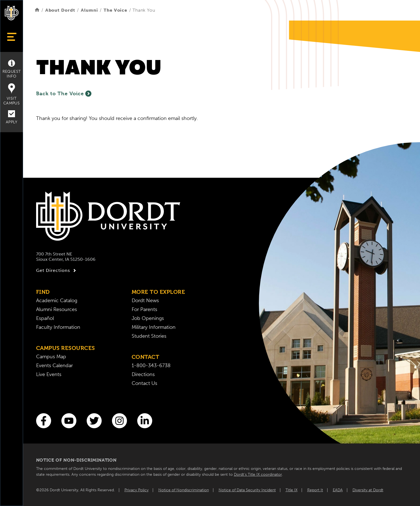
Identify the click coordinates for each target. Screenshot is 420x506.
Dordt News (145, 300)
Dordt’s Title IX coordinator (258, 474)
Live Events (49, 374)
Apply (12, 117)
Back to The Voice (64, 94)
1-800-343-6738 (151, 365)
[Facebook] (44, 421)
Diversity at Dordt (368, 490)
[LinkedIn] (145, 421)
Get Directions (57, 270)
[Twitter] (94, 421)
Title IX (292, 490)
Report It (315, 490)
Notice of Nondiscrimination (184, 490)
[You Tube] (69, 421)
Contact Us (144, 383)
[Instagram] (119, 421)
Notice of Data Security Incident (247, 490)
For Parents (144, 309)
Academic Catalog (57, 300)
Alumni (89, 10)
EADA (338, 490)
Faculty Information (58, 327)
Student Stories (149, 336)
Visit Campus (12, 94)
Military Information (154, 327)
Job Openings (148, 318)
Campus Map (51, 357)
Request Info (12, 69)
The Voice (115, 10)
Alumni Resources (57, 309)
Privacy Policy (137, 490)
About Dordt (60, 10)
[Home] (37, 10)
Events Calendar (54, 365)
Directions (143, 374)
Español (45, 318)
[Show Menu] (12, 37)
